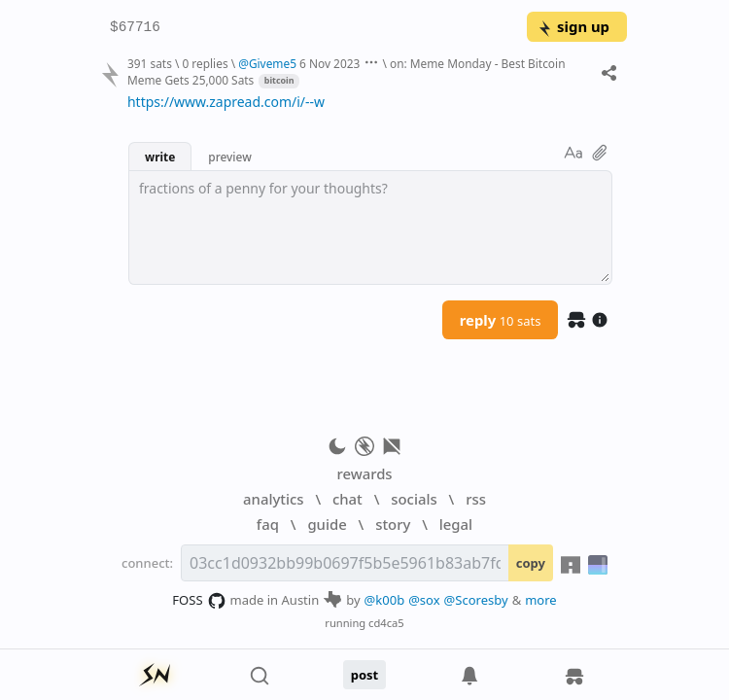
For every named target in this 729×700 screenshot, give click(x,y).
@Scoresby (476, 600)
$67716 (135, 28)
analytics (273, 499)
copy (531, 563)
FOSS (199, 601)
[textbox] (370, 227)
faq (268, 524)
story (393, 524)
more (541, 600)
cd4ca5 (386, 623)
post (365, 675)
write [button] (160, 157)
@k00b (385, 600)
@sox (424, 600)
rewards (364, 473)
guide (327, 524)
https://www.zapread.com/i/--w (226, 102)
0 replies (205, 63)
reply (501, 320)
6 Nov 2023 (330, 63)
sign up (573, 26)
